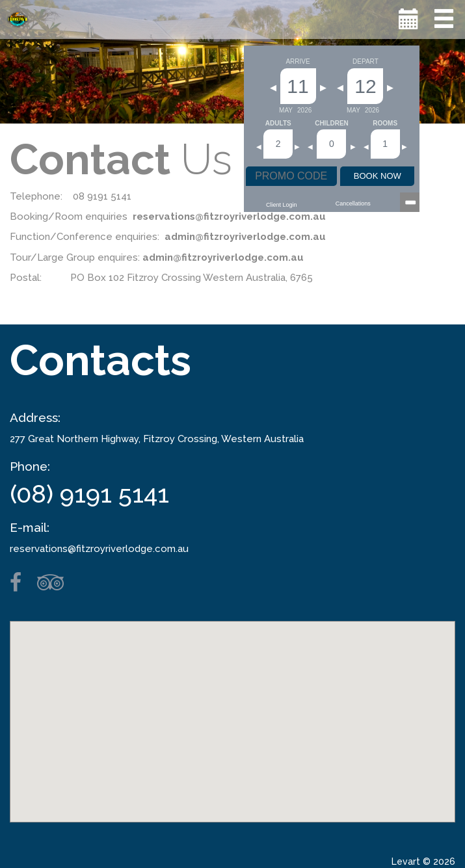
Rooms (385, 124)
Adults (278, 124)
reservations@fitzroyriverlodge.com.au (99, 549)
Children (332, 124)
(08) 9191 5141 (89, 494)
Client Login (282, 205)
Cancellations (353, 204)
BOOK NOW (378, 176)
